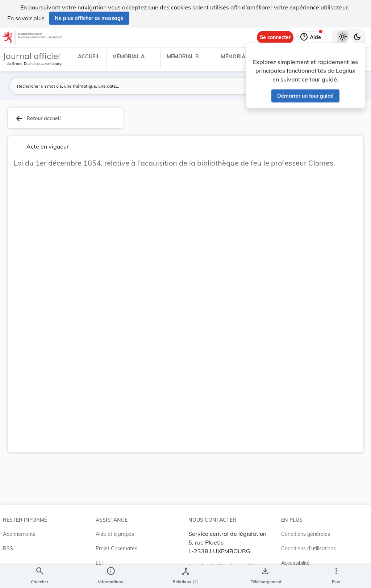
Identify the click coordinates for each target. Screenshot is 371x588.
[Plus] (336, 576)
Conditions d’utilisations (309, 549)
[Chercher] (39, 576)
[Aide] (311, 37)
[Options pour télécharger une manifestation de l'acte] (265, 576)
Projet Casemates (116, 549)
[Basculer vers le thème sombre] (357, 37)
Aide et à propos (115, 534)
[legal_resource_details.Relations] (185, 576)
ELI (99, 563)
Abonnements (19, 534)
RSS (8, 549)
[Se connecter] (275, 37)
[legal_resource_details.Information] (111, 576)
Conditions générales (306, 534)
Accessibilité (295, 563)
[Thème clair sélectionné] (343, 37)
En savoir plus (26, 18)
